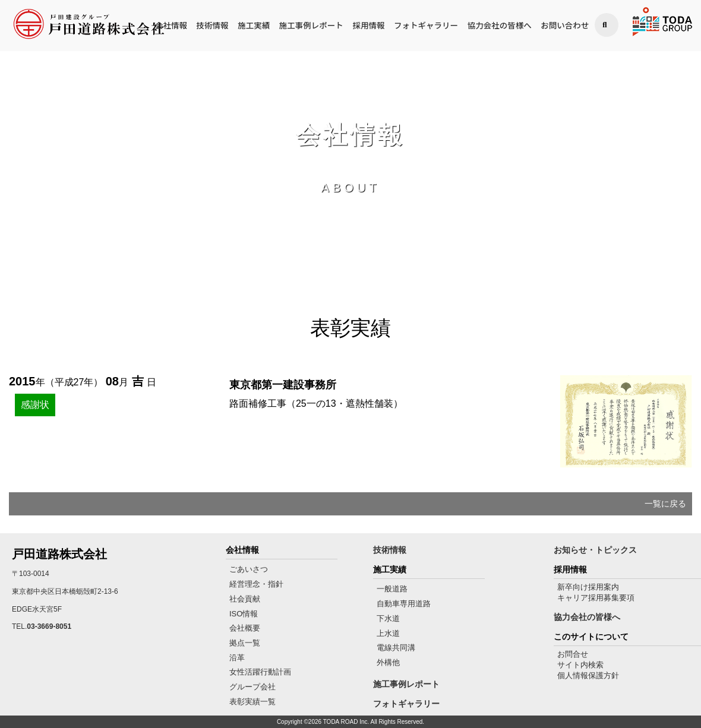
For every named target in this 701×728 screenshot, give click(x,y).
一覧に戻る (665, 504)
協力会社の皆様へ (500, 26)
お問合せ (573, 654)
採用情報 (368, 26)
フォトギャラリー (426, 26)
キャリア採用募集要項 (596, 598)
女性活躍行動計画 (260, 672)
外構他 (388, 662)
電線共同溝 (396, 648)
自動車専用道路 (404, 604)
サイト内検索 (580, 665)
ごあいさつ (249, 569)
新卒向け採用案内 (588, 587)
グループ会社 (252, 687)
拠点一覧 (245, 643)
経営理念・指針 (256, 584)
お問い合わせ (565, 26)
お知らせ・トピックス (595, 550)
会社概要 (245, 628)
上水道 (388, 633)
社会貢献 (245, 599)
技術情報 (213, 26)
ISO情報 (244, 614)
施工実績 (254, 26)
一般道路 (392, 589)
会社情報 (171, 26)
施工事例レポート (311, 26)
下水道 (388, 618)
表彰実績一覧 (252, 702)
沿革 (237, 658)
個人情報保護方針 (588, 675)
